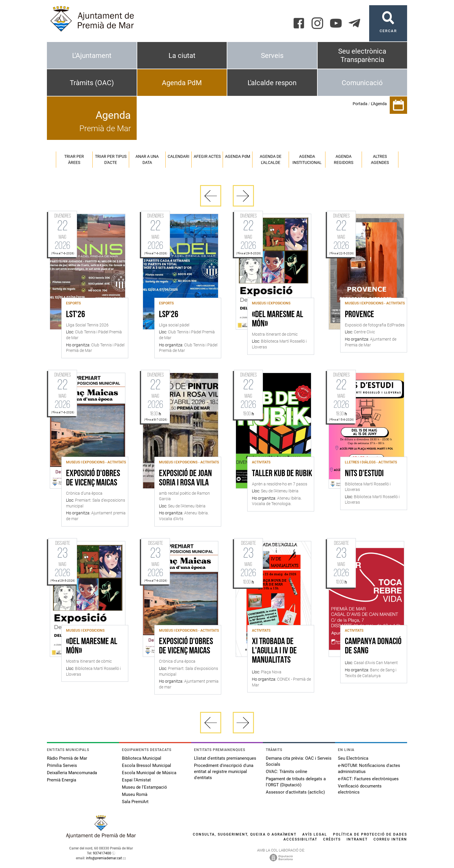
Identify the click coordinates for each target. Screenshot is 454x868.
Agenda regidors (344, 159)
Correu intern (390, 839)
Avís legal (315, 834)
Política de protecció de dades (370, 834)
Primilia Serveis (62, 765)
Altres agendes (380, 159)
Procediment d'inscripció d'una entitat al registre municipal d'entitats (224, 772)
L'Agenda (379, 104)
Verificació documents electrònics (360, 789)
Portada (360, 104)
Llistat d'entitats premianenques (225, 758)
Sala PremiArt (135, 802)
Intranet (357, 839)
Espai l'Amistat (136, 780)
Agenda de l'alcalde (271, 159)
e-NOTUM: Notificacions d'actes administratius (369, 769)
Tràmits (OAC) (92, 83)
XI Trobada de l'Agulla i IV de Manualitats (274, 651)
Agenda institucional (307, 159)
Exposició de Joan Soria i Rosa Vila (185, 478)
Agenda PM (238, 156)
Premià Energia (62, 780)
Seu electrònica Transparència (362, 55)
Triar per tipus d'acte (111, 159)
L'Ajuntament (92, 56)
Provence (359, 315)
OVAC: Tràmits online (287, 772)
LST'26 (76, 315)
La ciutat (182, 56)
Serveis (272, 56)
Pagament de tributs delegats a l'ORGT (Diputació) (296, 782)
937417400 (102, 853)
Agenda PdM (182, 83)
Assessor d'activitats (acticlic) (295, 792)
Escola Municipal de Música (149, 773)
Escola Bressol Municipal (147, 765)
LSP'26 (169, 315)
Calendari (179, 156)
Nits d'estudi (364, 474)
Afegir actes (207, 156)
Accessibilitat (300, 839)
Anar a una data (147, 159)
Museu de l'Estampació (144, 787)
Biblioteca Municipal (142, 758)
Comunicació (362, 83)
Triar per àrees (74, 159)
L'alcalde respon (272, 83)
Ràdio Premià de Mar (67, 758)
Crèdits (332, 839)
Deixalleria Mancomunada (72, 773)
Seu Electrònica (353, 758)
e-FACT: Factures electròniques (368, 779)
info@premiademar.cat (104, 858)
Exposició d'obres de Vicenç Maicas (93, 478)
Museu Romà (135, 794)
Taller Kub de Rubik (282, 474)
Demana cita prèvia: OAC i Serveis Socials (299, 761)
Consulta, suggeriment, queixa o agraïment (245, 834)
